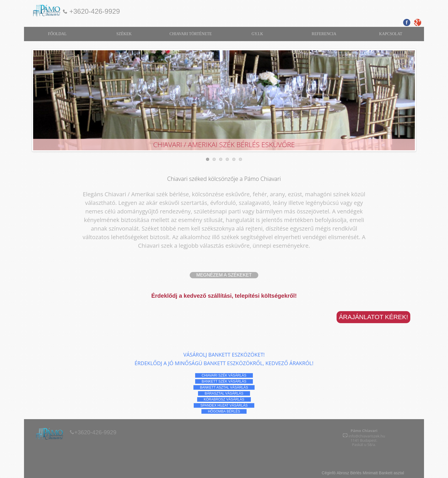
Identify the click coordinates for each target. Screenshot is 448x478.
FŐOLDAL (57, 34)
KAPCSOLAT (391, 34)
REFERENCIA (324, 34)
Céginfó (329, 473)
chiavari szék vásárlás (224, 375)
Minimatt (370, 473)
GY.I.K (257, 34)
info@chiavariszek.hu (367, 436)
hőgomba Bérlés (224, 411)
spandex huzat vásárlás (224, 405)
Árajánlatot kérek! (373, 317)
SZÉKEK (124, 34)
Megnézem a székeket (224, 275)
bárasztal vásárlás (224, 393)
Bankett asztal (391, 473)
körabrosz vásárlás (224, 399)
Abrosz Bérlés (350, 473)
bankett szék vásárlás (224, 381)
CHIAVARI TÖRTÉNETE (191, 34)
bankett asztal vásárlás (224, 387)
